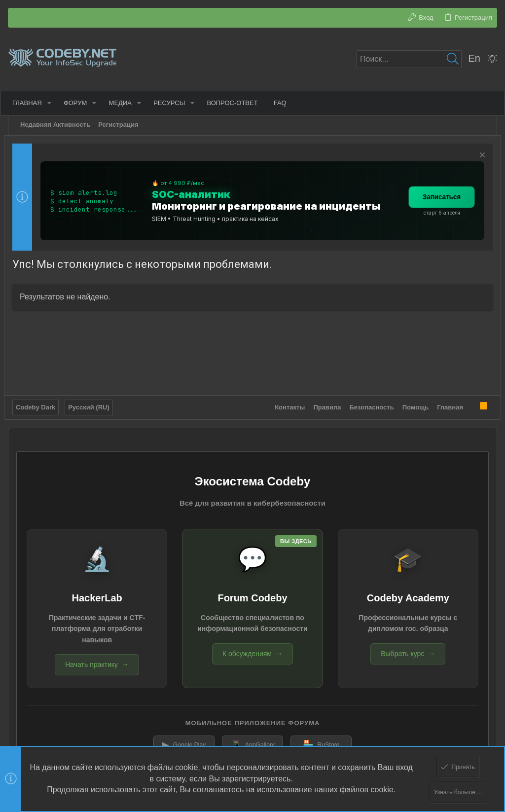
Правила (324, 404)
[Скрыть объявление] (477, 156)
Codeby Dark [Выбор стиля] (39, 404)
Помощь (412, 404)
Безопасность (368, 404)
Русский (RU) (93, 404)
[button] (53, 103)
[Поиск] (409, 59)
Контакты (286, 404)
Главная (446, 404)
